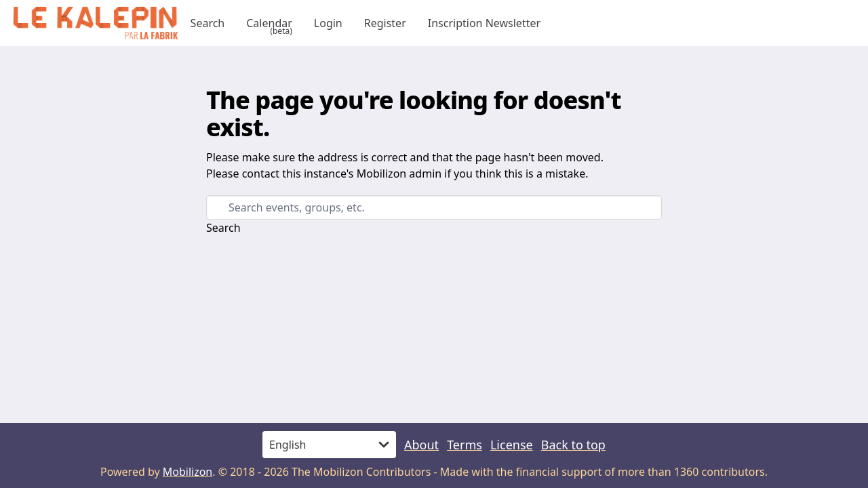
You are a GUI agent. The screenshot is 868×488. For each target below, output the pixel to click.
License (512, 445)
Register (385, 23)
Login (328, 23)
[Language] (329, 445)
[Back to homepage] (95, 23)
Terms (465, 445)
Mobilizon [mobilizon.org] (188, 472)
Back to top (573, 445)
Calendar (269, 23)
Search (208, 23)
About (421, 445)
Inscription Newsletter (484, 23)
